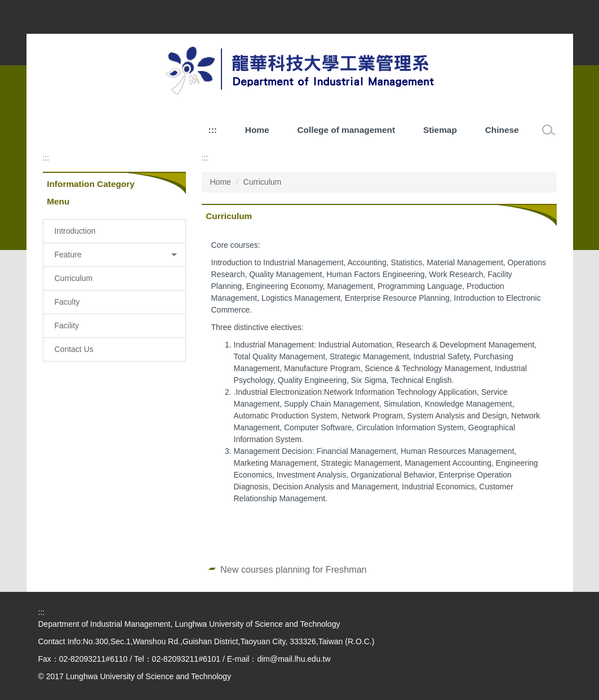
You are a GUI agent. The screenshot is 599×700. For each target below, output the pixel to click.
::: (213, 130)
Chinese (502, 130)
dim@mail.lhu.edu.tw (294, 659)
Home (257, 130)
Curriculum (263, 182)
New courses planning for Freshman (294, 569)
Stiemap (440, 130)
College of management (346, 130)
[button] (114, 255)
